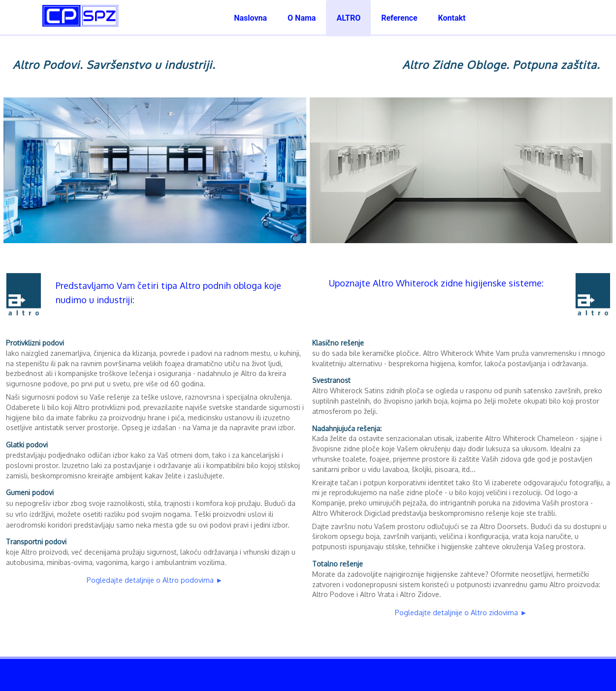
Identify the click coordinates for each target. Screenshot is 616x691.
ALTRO (348, 18)
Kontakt (452, 18)
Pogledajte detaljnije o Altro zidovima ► (461, 612)
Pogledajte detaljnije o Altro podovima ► (155, 580)
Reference (399, 18)
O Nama (302, 18)
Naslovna (250, 18)
